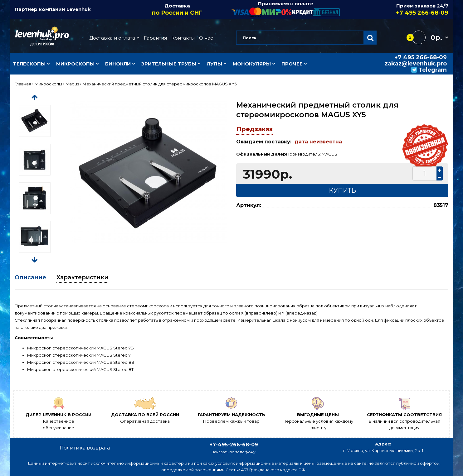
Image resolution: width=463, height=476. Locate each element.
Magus (72, 84)
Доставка (178, 10)
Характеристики (82, 277)
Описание (30, 277)
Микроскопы (48, 84)
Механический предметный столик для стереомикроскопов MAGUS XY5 (159, 84)
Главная (23, 84)
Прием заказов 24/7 (394, 10)
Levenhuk (79, 9)
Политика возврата (85, 448)
